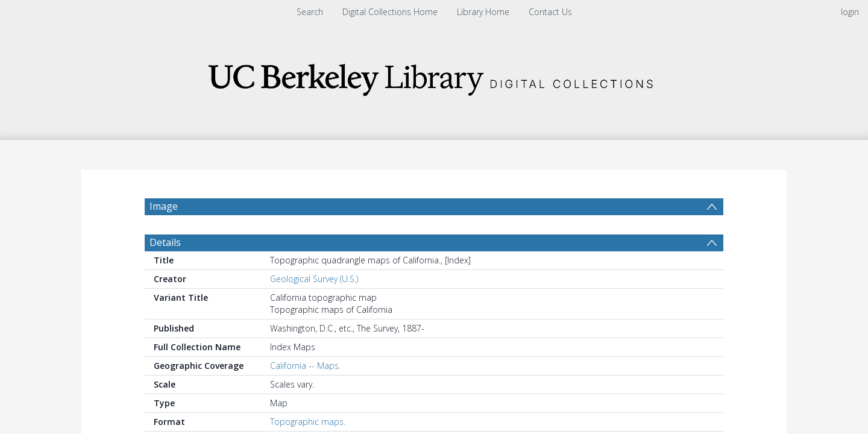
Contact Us (550, 12)
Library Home (483, 12)
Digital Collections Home (390, 12)
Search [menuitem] (310, 12)
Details (165, 271)
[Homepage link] (434, 76)
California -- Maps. (305, 395)
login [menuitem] (850, 12)
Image (164, 206)
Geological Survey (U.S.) (314, 308)
